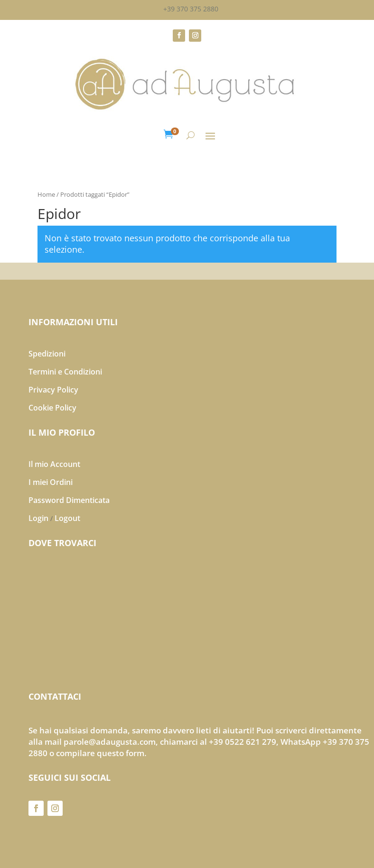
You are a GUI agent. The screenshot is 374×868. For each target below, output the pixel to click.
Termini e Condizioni (65, 372)
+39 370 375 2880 (191, 9)
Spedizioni (47, 354)
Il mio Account (54, 464)
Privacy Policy (53, 390)
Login (38, 518)
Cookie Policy (52, 408)
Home (46, 194)
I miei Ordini (51, 482)
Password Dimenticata (69, 500)
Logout (67, 518)
